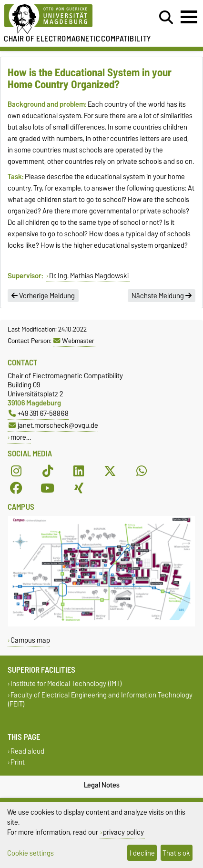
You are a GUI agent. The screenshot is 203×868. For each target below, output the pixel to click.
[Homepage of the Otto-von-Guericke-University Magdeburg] (62, 19)
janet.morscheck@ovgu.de (53, 425)
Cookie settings (30, 853)
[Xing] (79, 488)
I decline (142, 853)
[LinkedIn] (79, 471)
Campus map (30, 640)
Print (18, 762)
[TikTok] (48, 471)
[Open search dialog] (166, 18)
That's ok (176, 853)
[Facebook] (16, 488)
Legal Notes (102, 785)
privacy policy (123, 832)
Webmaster (74, 341)
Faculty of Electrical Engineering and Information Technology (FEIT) (100, 699)
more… (21, 437)
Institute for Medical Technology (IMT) (66, 684)
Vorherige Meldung (43, 296)
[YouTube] (48, 488)
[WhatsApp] (142, 471)
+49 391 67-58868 (39, 413)
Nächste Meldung (162, 296)
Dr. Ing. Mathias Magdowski (89, 276)
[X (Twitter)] (110, 471)
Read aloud (27, 751)
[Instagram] (16, 471)
